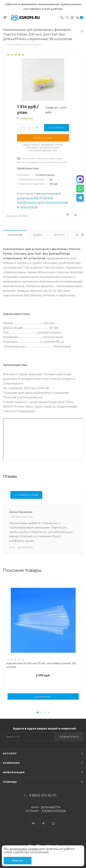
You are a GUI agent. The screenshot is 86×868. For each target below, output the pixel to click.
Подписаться (69, 737)
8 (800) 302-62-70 (43, 795)
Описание (15, 235)
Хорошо (18, 861)
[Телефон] (62, 18)
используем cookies (24, 849)
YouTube (53, 820)
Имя (12, 547)
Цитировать (25, 547)
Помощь (10, 782)
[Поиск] (67, 18)
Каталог (10, 753)
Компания (11, 763)
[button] (38, 712)
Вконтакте (33, 820)
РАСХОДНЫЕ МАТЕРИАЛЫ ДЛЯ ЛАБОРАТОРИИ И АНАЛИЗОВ (43, 203)
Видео (38, 235)
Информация (14, 772)
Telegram (43, 820)
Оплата (59, 235)
